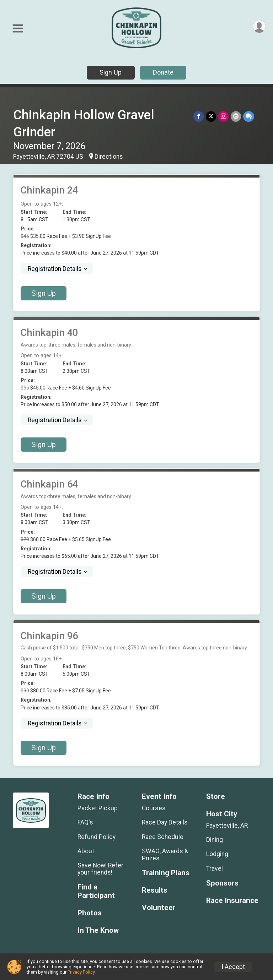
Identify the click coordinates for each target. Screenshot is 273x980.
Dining (215, 840)
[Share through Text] (249, 116)
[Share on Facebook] (199, 116)
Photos (90, 913)
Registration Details (55, 269)
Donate (163, 72)
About (86, 851)
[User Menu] (259, 26)
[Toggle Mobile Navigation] (18, 29)
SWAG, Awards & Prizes (165, 855)
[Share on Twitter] (211, 116)
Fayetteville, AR (227, 826)
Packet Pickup (98, 808)
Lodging (217, 854)
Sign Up (111, 72)
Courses (154, 808)
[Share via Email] (236, 116)
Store (216, 797)
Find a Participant (96, 891)
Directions (109, 157)
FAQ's (85, 822)
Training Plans (166, 873)
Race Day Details (165, 822)
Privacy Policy (81, 972)
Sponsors (222, 883)
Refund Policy (97, 837)
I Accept (233, 967)
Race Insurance (232, 901)
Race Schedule (163, 837)
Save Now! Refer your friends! (100, 869)
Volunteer (159, 908)
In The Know (98, 930)
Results (155, 890)
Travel (215, 869)
